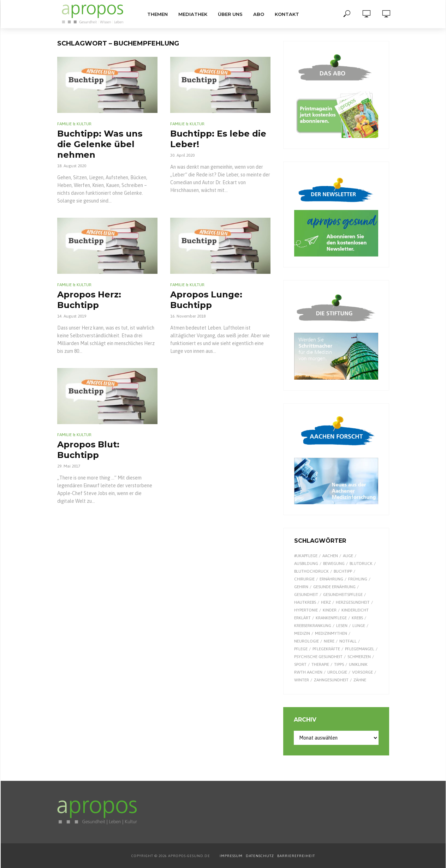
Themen (157, 14)
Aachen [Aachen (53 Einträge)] (330, 556)
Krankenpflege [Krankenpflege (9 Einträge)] (331, 618)
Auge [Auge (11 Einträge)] (348, 556)
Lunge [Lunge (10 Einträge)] (359, 626)
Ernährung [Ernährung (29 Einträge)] (331, 579)
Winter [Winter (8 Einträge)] (302, 680)
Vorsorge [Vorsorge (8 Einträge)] (362, 672)
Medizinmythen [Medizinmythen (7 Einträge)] (331, 633)
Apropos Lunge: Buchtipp (206, 300)
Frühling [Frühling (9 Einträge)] (358, 579)
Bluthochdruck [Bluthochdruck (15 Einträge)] (311, 571)
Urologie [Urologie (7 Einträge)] (337, 672)
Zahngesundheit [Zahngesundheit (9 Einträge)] (331, 680)
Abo (259, 14)
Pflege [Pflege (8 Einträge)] (301, 649)
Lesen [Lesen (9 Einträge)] (342, 626)
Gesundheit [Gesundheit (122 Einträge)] (306, 595)
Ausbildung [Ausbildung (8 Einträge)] (306, 563)
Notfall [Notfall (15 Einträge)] (348, 641)
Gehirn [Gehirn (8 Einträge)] (301, 587)
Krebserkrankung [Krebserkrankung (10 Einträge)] (313, 626)
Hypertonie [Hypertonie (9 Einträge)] (306, 610)
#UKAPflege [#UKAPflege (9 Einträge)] (306, 556)
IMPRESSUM (231, 856)
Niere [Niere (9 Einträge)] (329, 641)
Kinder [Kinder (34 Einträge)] (330, 610)
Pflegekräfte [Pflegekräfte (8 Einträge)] (326, 649)
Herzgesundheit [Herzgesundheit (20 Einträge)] (353, 602)
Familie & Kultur (74, 124)
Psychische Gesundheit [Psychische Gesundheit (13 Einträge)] (318, 657)
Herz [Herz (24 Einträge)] (326, 602)
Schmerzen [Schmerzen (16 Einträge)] (359, 657)
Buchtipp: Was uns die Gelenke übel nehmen (100, 144)
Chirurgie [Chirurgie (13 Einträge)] (304, 579)
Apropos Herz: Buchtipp (89, 300)
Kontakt (287, 14)
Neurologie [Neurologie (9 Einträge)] (307, 641)
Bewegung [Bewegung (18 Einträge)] (334, 563)
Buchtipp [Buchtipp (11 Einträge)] (343, 571)
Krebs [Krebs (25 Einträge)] (357, 618)
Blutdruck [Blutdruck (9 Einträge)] (361, 563)
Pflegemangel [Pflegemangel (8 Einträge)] (360, 649)
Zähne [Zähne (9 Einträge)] (360, 680)
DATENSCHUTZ (260, 856)
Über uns (230, 14)
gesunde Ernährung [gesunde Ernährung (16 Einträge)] (334, 587)
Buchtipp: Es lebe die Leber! (218, 139)
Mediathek (193, 14)
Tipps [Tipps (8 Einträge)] (339, 664)
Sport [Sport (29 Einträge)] (300, 664)
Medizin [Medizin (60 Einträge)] (302, 633)
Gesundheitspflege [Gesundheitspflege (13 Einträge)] (343, 595)
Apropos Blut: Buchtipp (88, 450)
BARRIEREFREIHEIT (296, 856)
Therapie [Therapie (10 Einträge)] (320, 664)
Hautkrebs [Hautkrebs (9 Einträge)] (305, 602)
